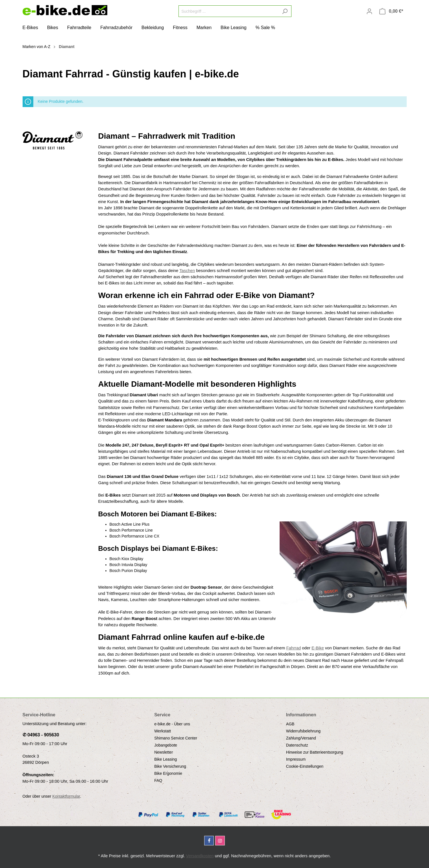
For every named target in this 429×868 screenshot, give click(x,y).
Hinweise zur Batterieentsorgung (315, 752)
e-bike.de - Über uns (172, 724)
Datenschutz (297, 745)
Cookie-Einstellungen (305, 766)
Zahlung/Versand (301, 738)
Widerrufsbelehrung (303, 731)
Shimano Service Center (176, 738)
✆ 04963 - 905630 (41, 735)
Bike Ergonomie (168, 773)
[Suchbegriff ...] (228, 11)
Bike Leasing (165, 759)
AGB (290, 724)
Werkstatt (163, 731)
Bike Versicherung (170, 766)
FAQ (158, 780)
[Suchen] (285, 11)
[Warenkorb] (391, 11)
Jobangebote (166, 745)
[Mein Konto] (369, 11)
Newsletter (164, 752)
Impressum (296, 759)
